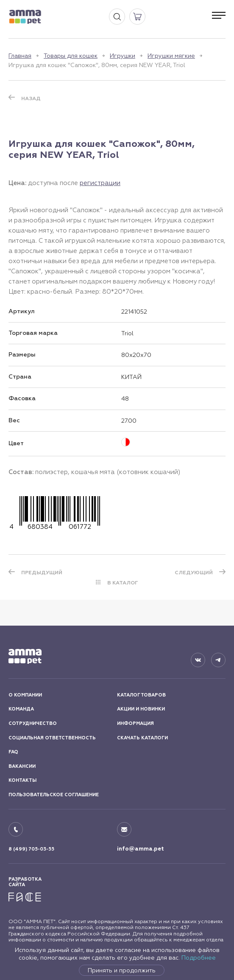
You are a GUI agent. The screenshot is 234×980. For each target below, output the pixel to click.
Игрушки (123, 56)
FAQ (13, 752)
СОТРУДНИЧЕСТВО (33, 723)
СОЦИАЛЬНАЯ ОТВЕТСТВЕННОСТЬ (52, 738)
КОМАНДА (21, 709)
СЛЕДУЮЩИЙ (194, 573)
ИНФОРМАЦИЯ (135, 723)
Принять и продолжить (122, 970)
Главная (20, 56)
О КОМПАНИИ (25, 695)
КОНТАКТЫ (22, 780)
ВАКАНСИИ (22, 766)
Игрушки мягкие (171, 56)
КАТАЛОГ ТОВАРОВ (141, 695)
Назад (31, 98)
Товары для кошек (71, 56)
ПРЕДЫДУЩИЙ (42, 573)
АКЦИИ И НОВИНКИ (141, 709)
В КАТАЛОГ (123, 583)
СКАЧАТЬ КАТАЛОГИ (142, 738)
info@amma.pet (141, 849)
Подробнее (199, 958)
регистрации (100, 183)
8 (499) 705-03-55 (31, 849)
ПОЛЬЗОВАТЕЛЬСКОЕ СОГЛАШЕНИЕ (54, 795)
